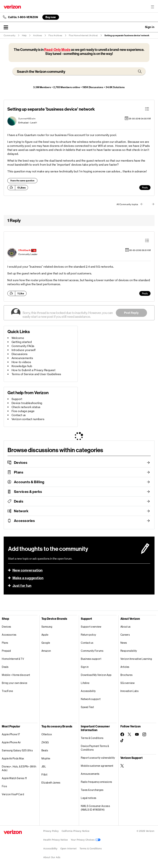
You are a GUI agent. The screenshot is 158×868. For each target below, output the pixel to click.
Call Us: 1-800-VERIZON (23, 17)
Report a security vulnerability (98, 758)
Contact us (19, 415)
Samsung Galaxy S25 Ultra (17, 750)
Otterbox (47, 734)
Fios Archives (55, 35)
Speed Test (87, 707)
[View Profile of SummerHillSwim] (27, 119)
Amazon (46, 651)
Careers (125, 635)
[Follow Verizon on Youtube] (137, 734)
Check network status (26, 407)
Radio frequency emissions (97, 782)
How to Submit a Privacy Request (34, 370)
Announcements (22, 358)
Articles (125, 667)
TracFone (7, 691)
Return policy (89, 635)
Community (10, 35)
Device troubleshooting (27, 403)
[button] (6, 27)
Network (21, 511)
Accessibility (88, 691)
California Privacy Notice (76, 831)
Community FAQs (23, 346)
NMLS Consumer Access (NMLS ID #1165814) (95, 808)
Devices (21, 463)
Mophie (46, 758)
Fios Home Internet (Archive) (83, 35)
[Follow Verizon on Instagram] (144, 734)
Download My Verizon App (96, 675)
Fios (4, 786)
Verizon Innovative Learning (136, 659)
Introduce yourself (24, 350)
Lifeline (85, 683)
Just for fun (22, 586)
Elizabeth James (51, 783)
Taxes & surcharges (92, 790)
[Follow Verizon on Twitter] (130, 734)
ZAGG (45, 742)
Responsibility (129, 651)
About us (126, 627)
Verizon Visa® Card (13, 794)
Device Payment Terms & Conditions (95, 748)
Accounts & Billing (29, 482)
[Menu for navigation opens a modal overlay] (153, 7)
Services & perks (28, 492)
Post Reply (131, 313)
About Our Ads (52, 857)
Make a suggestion (28, 578)
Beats (45, 750)
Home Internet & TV (13, 659)
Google (46, 643)
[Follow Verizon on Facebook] (122, 734)
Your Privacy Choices (86, 840)
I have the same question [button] (22, 181)
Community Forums (92, 651)
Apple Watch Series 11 (14, 778)
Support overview (91, 627)
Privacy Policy (51, 831)
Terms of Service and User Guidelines (36, 374)
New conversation (28, 570)
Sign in (85, 667)
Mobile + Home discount (16, 675)
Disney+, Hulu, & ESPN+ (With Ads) (19, 768)
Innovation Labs (130, 691)
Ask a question (140, 27)
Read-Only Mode (57, 50)
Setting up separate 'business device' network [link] (127, 35)
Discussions (20, 354)
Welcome (18, 338)
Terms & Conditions (92, 738)
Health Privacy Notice (56, 840)
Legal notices (89, 798)
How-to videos (21, 362)
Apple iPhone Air (11, 742)
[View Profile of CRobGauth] (25, 250)
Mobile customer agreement (97, 766)
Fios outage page (23, 411)
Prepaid (6, 651)
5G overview (128, 683)
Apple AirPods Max (13, 758)
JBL (44, 766)
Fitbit (44, 774)
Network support (91, 699)
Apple (45, 635)
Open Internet (68, 849)
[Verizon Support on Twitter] (122, 766)
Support (17, 399)
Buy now (51, 17)
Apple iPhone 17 (11, 734)
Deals (19, 501)
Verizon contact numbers (28, 419)
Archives (38, 35)
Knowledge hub (22, 366)
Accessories (24, 521)
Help (24, 35)
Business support (91, 659)
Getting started (22, 342)
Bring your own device (15, 683)
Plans (19, 472)
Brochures (127, 675)
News (124, 643)
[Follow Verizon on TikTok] (122, 741)
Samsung (47, 627)
